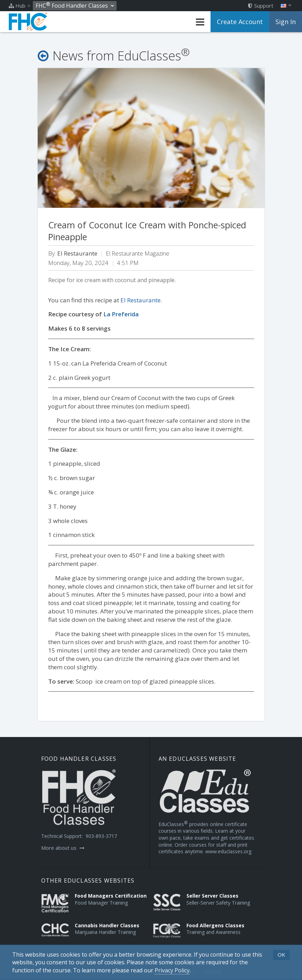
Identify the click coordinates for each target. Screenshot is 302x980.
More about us (63, 848)
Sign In (286, 22)
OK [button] (281, 955)
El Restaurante (141, 300)
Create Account (240, 22)
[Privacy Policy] (172, 970)
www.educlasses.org (228, 851)
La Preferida (121, 314)
